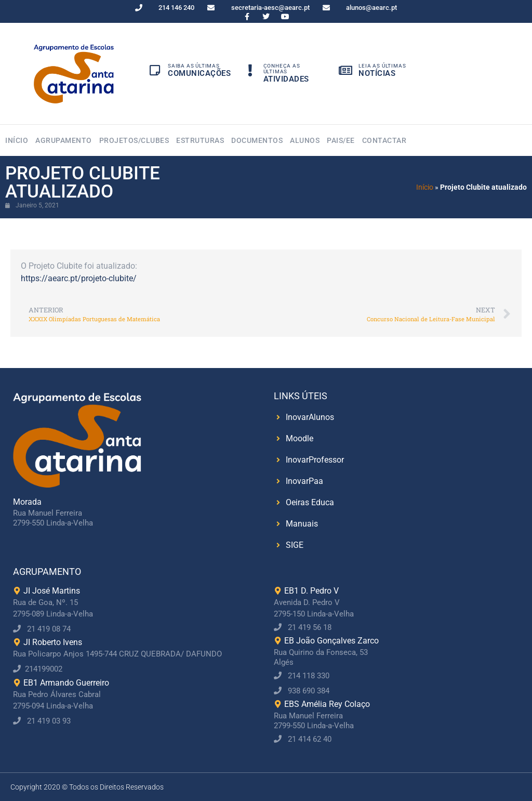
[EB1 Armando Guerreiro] (17, 683)
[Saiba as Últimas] (155, 71)
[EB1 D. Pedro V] (278, 591)
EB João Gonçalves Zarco (331, 641)
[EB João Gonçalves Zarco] (278, 641)
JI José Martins (52, 591)
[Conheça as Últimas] (250, 74)
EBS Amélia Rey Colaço (327, 704)
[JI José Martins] (17, 591)
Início (17, 140)
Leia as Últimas (382, 66)
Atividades (286, 79)
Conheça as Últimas (282, 69)
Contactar (384, 140)
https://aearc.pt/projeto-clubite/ (79, 278)
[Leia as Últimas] (345, 71)
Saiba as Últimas (194, 66)
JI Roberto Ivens (53, 642)
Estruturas (200, 140)
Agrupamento (64, 140)
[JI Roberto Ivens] (17, 642)
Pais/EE (341, 140)
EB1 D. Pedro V (311, 591)
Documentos (257, 140)
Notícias (377, 73)
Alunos (305, 140)
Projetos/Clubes (134, 140)
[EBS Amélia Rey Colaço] (278, 704)
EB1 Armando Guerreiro (66, 683)
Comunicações (199, 73)
